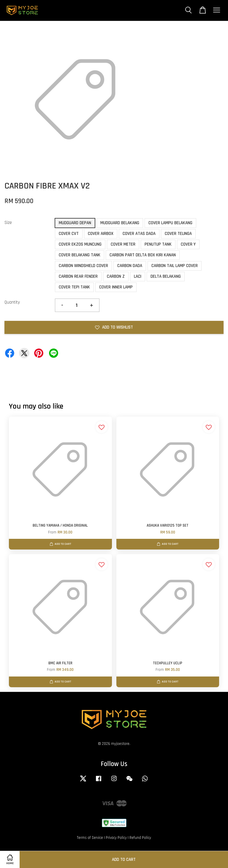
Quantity (12, 302)
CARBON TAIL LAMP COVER (175, 266)
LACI (138, 276)
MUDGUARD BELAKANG (120, 223)
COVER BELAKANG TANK (80, 255)
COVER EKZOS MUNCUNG (80, 244)
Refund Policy (140, 838)
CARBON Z (116, 276)
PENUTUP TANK (158, 244)
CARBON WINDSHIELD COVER (83, 266)
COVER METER (123, 244)
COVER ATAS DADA (139, 234)
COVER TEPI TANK (74, 287)
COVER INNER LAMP (116, 287)
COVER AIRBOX (101, 234)
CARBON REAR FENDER (78, 276)
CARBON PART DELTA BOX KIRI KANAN (143, 255)
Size (8, 223)
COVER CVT (69, 234)
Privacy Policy (116, 838)
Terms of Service (90, 838)
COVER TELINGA (178, 234)
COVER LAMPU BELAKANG (170, 223)
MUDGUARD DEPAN (75, 223)
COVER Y (188, 244)
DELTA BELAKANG (166, 276)
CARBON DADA (130, 266)
